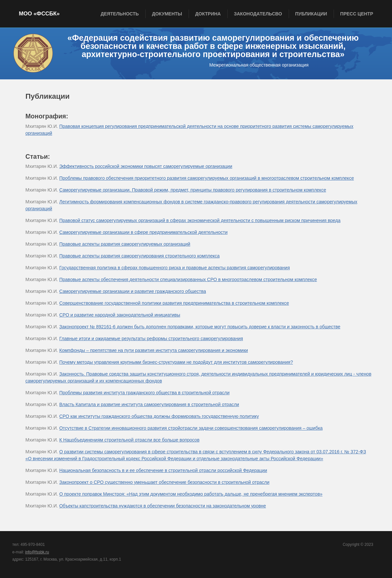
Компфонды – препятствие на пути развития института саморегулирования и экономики (154, 350)
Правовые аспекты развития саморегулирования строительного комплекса (140, 256)
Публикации (311, 14)
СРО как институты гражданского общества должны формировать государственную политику (159, 416)
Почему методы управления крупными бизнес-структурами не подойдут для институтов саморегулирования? (176, 362)
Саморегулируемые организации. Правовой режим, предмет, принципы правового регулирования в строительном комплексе (193, 190)
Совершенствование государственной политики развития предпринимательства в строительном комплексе (174, 303)
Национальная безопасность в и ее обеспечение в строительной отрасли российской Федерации (163, 470)
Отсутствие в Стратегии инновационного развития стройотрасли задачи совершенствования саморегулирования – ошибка (191, 428)
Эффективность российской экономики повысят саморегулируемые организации (146, 166)
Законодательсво (258, 14)
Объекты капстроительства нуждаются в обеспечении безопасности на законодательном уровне (163, 506)
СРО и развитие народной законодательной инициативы (120, 315)
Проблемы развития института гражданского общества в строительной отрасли (144, 393)
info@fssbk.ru (37, 552)
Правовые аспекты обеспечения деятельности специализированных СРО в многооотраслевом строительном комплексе (188, 279)
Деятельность (120, 14)
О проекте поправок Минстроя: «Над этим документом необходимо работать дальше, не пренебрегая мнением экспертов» (191, 494)
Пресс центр (357, 14)
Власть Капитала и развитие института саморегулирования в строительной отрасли (149, 404)
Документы (167, 14)
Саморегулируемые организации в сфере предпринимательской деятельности (144, 232)
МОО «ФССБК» (39, 14)
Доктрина (208, 14)
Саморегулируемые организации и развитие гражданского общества (133, 291)
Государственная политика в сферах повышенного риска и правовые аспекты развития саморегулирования (175, 268)
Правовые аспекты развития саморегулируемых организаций (125, 244)
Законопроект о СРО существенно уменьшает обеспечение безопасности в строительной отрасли (165, 482)
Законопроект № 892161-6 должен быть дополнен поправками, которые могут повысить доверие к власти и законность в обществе (200, 327)
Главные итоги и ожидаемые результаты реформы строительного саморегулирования (151, 339)
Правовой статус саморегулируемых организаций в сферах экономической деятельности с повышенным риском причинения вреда (200, 220)
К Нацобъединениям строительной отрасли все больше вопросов (129, 440)
